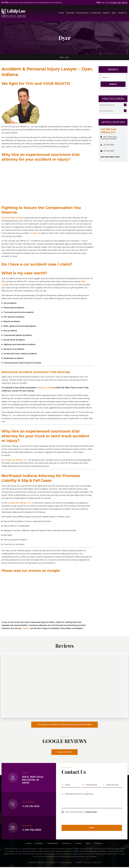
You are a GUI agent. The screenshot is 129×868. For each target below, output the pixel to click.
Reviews (106, 13)
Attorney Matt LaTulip (12, 218)
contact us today (45, 388)
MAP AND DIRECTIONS (110, 157)
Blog (114, 13)
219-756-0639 (109, 151)
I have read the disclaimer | (81, 813)
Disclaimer (79, 863)
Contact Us (122, 13)
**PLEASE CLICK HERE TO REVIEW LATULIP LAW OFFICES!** (65, 725)
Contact (34, 233)
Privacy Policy (91, 813)
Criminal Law (95, 13)
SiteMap (87, 863)
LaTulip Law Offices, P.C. (16, 460)
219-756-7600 (109, 145)
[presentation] (77, 820)
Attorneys (70, 13)
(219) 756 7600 (118, 3)
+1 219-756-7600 (32, 807)
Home (61, 13)
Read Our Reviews (64, 753)
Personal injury (82, 13)
